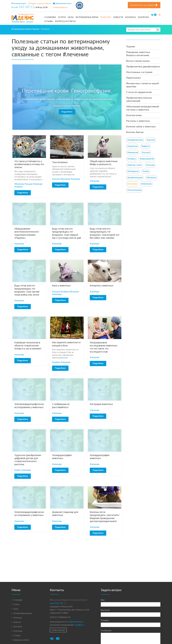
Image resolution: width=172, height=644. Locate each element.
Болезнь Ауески (135, 132)
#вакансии (133, 152)
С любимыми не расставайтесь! (61, 406)
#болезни (19, 184)
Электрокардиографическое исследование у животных (29, 406)
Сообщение (106, 631)
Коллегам (143, 17)
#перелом (132, 146)
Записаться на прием (144, 5)
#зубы (18, 470)
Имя (103, 600)
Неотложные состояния (139, 72)
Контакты (131, 17)
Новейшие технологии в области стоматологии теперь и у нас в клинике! (28, 346)
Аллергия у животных (102, 286)
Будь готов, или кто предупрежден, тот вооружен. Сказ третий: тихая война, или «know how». (27, 290)
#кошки (57, 106)
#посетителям (134, 190)
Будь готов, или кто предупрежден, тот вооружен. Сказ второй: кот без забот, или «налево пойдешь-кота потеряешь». (105, 233)
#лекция (150, 165)
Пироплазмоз (134, 78)
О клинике (50, 17)
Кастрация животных (101, 404)
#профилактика (135, 140)
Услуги (62, 17)
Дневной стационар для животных (65, 514)
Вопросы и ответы (65, 21)
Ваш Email (105, 610)
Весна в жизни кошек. (138, 61)
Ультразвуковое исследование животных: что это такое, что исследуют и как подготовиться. (104, 347)
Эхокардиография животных (62, 457)
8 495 (23, 7)
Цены (71, 17)
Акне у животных (61, 286)
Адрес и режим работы (40, 4)
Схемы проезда (58, 630)
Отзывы (49, 21)
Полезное (106, 17)
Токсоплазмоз (60, 162)
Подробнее (67, 112)
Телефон (105, 620)
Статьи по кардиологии (139, 92)
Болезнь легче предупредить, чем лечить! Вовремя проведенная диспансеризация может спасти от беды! (105, 517)
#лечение (67, 106)
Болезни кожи (134, 115)
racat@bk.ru (79, 625)
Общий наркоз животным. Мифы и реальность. (104, 163)
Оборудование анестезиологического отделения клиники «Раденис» (27, 233)
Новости (118, 17)
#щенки (151, 140)
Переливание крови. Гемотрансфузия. (67, 91)
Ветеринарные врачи (87, 17)
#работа (145, 146)
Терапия (131, 47)
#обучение (146, 184)
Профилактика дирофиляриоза (143, 67)
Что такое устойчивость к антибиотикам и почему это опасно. (29, 164)
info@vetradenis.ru (60, 7)
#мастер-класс (135, 165)
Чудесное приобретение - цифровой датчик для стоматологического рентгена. (28, 460)
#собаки (76, 106)
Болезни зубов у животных (141, 127)
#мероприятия (147, 159)
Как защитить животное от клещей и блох (66, 344)
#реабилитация (135, 178)
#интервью (133, 171)
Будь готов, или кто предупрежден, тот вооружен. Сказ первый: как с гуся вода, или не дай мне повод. (66, 233)
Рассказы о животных (138, 121)
